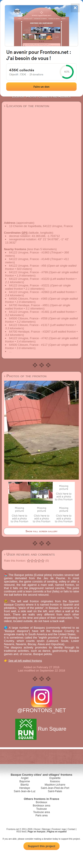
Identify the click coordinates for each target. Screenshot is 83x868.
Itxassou (55, 781)
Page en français (36, 832)
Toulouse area (41, 812)
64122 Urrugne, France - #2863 (29, 292)
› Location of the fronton (27, 106)
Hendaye (25, 788)
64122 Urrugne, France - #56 (28, 266)
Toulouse (41, 809)
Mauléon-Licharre (55, 785)
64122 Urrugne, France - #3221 (29, 285)
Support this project (42, 846)
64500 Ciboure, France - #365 (28, 299)
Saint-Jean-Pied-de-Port (55, 788)
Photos (31, 96)
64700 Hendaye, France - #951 (29, 305)
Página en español (57, 832)
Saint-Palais (55, 791)
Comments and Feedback (55, 96)
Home (37, 829)
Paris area (41, 815)
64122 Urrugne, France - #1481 (29, 312)
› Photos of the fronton (25, 376)
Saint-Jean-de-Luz (25, 791)
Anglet (25, 778)
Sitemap (46, 829)
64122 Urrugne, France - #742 (28, 338)
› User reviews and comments (29, 554)
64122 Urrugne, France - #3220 (29, 279)
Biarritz (25, 785)
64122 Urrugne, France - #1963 (29, 252)
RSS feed (21, 832)
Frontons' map (59, 829)
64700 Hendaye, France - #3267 (30, 332)
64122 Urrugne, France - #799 (28, 272)
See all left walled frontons (25, 661)
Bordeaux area (41, 806)
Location (18, 96)
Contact (71, 829)
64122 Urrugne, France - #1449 (29, 259)
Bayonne (25, 781)
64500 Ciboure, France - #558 (28, 318)
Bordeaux (41, 802)
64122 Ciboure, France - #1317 (29, 325)
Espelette (55, 778)
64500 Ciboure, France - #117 (28, 345)
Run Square (41, 729)
